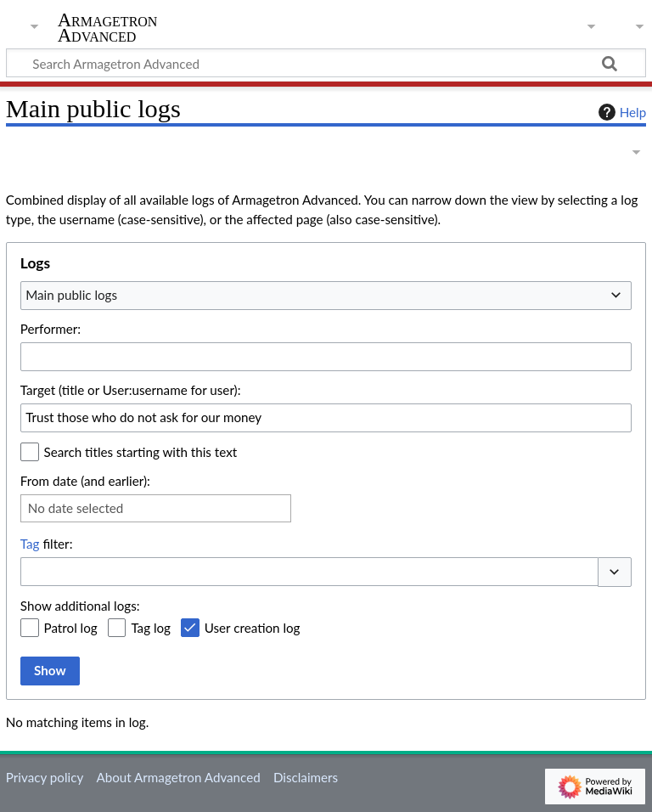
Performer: (51, 329)
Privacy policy (45, 777)
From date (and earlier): (85, 481)
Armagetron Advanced (108, 28)
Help (620, 112)
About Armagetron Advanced (178, 777)
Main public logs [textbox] (71, 295)
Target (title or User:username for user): (131, 390)
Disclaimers (306, 777)
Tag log (151, 628)
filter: (47, 544)
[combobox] (326, 296)
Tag (30, 544)
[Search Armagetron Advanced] (326, 63)
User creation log (253, 628)
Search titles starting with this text (141, 452)
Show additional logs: (80, 606)
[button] (615, 572)
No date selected (76, 508)
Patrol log (71, 628)
